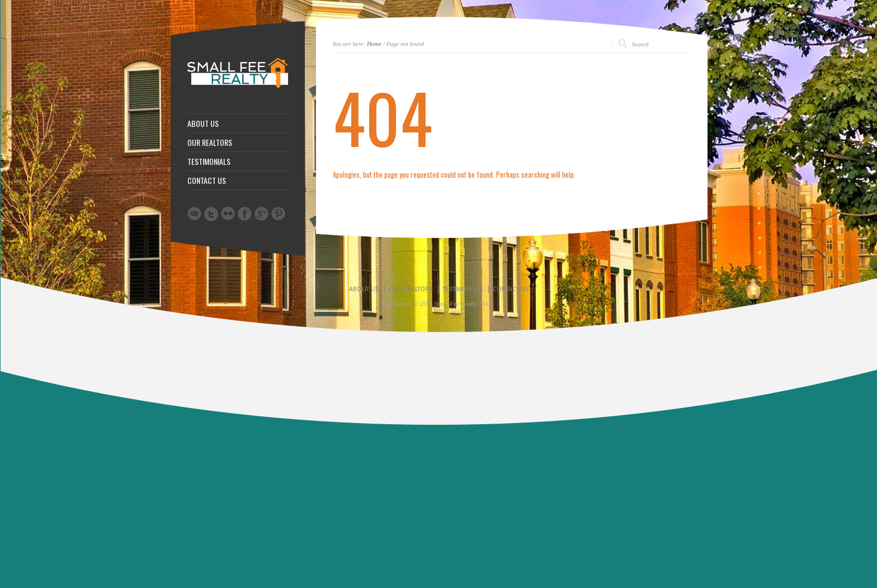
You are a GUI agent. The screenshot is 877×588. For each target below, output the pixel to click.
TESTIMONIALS (209, 162)
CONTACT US (207, 181)
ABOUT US (203, 124)
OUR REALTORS (210, 143)
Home (374, 44)
